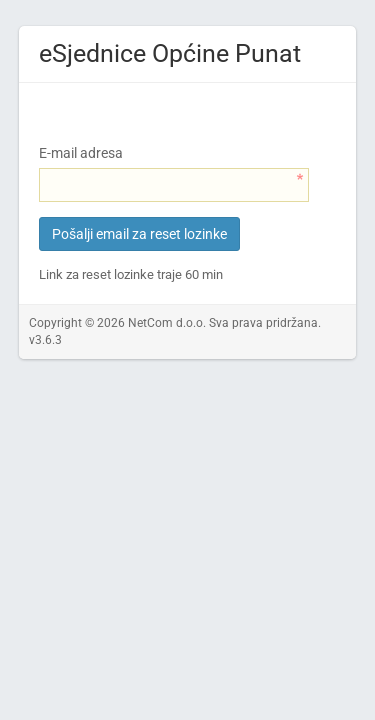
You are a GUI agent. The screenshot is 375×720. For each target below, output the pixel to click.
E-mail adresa (81, 153)
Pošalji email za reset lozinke (139, 234)
